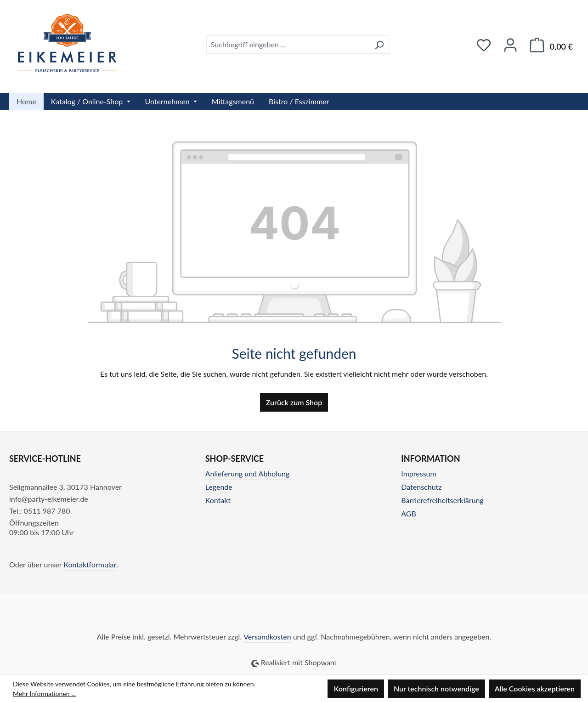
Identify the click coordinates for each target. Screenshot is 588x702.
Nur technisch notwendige (436, 688)
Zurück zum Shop (294, 402)
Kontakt (218, 500)
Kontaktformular (90, 564)
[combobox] (288, 45)
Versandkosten (267, 637)
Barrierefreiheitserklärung (442, 500)
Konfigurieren (356, 688)
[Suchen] (379, 45)
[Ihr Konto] (510, 45)
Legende (219, 487)
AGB (409, 513)
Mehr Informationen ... (44, 694)
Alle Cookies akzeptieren (535, 688)
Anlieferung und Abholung (248, 473)
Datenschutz (421, 487)
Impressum (418, 473)
